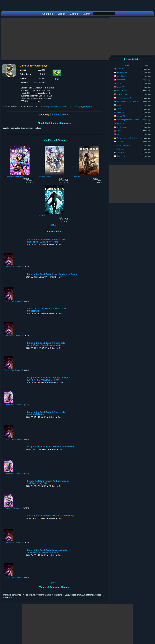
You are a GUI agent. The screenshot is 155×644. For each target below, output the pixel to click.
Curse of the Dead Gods (14, 267)
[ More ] (54, 225)
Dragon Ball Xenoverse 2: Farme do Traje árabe (50, 447)
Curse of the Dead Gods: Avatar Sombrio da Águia (52, 274)
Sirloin (119, 109)
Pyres (118, 131)
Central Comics (122, 152)
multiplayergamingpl (124, 98)
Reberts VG (121, 116)
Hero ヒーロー (122, 156)
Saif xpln (120, 141)
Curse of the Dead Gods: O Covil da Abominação (51, 516)
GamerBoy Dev (122, 72)
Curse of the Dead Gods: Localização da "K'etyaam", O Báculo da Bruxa (47, 551)
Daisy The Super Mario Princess (128, 102)
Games (66, 114)
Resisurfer (120, 149)
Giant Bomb (121, 76)
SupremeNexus (122, 94)
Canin (119, 105)
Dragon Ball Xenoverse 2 (14, 405)
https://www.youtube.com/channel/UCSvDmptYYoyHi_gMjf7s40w (65, 107)
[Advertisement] (56, 39)
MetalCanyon (121, 112)
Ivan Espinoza (121, 91)
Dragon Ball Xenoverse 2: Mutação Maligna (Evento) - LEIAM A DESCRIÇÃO (48, 379)
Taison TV (120, 87)
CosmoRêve (121, 69)
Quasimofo (120, 123)
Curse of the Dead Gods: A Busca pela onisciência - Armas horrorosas (46, 241)
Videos (56, 114)
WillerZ (119, 134)
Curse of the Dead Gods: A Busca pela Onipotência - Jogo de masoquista (46, 344)
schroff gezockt (122, 127)
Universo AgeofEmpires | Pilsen (128, 120)
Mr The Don (121, 83)
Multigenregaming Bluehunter (127, 138)
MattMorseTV (121, 80)
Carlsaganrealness (123, 145)
